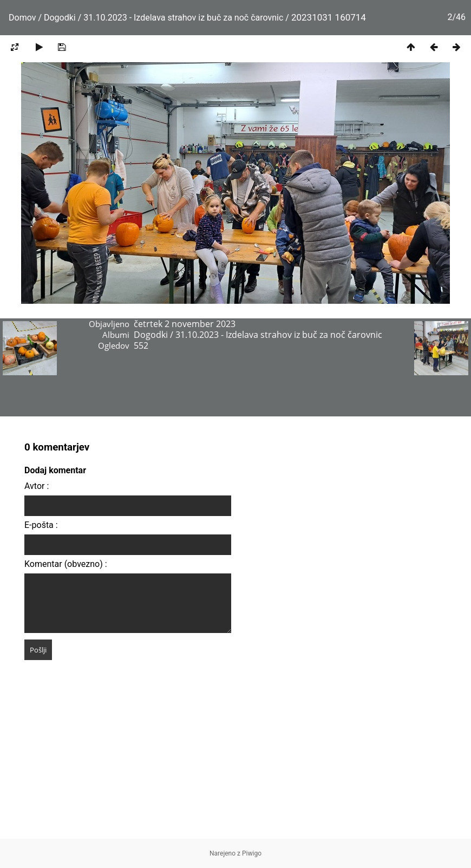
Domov (22, 18)
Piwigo (252, 853)
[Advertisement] (235, 763)
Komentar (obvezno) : (66, 564)
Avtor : (37, 486)
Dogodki (60, 18)
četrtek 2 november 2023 (185, 324)
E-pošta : (41, 525)
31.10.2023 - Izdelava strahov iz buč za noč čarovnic (184, 18)
